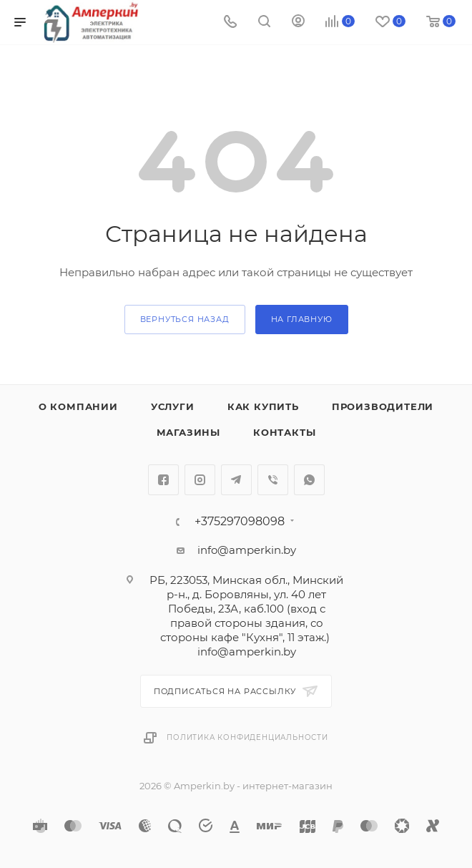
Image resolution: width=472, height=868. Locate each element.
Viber (273, 480)
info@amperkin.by (247, 550)
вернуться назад (185, 319)
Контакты (284, 432)
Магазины (188, 432)
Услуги (173, 406)
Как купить (263, 406)
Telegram (236, 480)
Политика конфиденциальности (247, 737)
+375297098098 (240, 522)
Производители (383, 406)
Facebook (163, 480)
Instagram (200, 480)
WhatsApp (309, 480)
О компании (78, 406)
